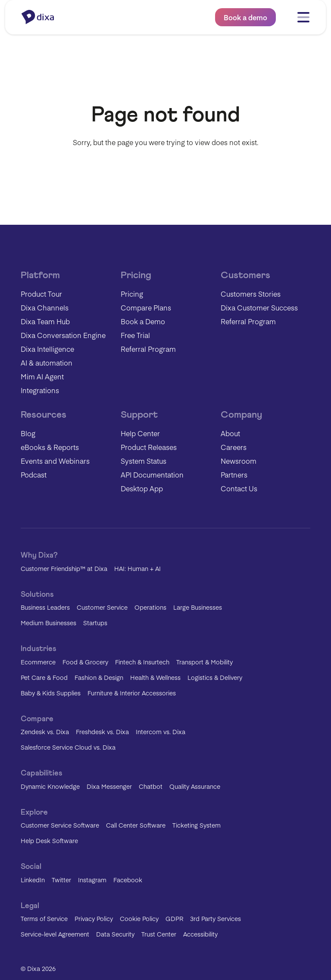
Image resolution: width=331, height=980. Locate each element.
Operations (150, 607)
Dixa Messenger (109, 786)
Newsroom (239, 461)
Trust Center (159, 934)
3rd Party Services (215, 918)
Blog (28, 433)
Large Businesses (198, 607)
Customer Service (102, 607)
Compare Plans (146, 307)
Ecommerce (38, 662)
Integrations (40, 390)
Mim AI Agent (42, 376)
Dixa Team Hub (45, 321)
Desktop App (142, 488)
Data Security (115, 934)
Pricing (132, 294)
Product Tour (41, 294)
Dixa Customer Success (259, 307)
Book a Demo (143, 321)
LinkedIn (33, 880)
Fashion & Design (99, 677)
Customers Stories (251, 294)
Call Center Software (136, 825)
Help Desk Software (49, 840)
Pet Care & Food (44, 677)
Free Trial (135, 335)
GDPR (174, 918)
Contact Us (239, 488)
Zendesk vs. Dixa (45, 732)
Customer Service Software (60, 825)
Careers (234, 447)
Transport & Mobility (205, 662)
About (230, 433)
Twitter (61, 880)
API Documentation (152, 474)
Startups (95, 623)
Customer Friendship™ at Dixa (64, 568)
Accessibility (200, 934)
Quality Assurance (195, 786)
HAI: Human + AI (137, 568)
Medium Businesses (48, 623)
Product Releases (149, 447)
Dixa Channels (45, 307)
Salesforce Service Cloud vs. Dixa (68, 747)
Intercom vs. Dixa (161, 732)
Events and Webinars (55, 461)
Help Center (140, 433)
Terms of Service (44, 918)
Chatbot (151, 786)
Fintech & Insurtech (142, 662)
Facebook (128, 880)
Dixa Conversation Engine (63, 335)
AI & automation (47, 363)
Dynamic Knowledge (50, 786)
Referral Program (148, 349)
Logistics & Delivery (215, 677)
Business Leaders (45, 607)
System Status (144, 461)
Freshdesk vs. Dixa (102, 732)
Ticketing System (197, 825)
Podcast (34, 474)
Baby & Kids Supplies (51, 693)
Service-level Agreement (55, 934)
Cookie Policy (139, 918)
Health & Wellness (155, 677)
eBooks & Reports (50, 447)
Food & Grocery (85, 662)
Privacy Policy (94, 918)
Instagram (92, 880)
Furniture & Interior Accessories (132, 693)
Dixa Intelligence (47, 349)
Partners (234, 474)
